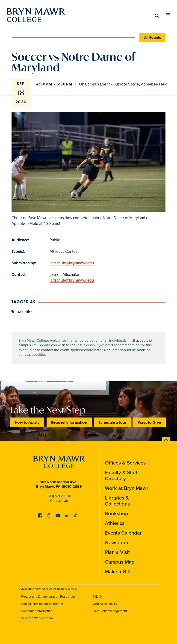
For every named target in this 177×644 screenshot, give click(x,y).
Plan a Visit (117, 552)
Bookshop (117, 513)
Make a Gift (118, 572)
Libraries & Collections (117, 501)
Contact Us (59, 501)
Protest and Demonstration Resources (48, 597)
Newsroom (117, 543)
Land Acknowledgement (110, 611)
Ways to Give (149, 422)
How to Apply (27, 422)
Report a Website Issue (37, 618)
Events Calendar (123, 533)
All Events (153, 37)
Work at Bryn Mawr (127, 488)
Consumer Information (37, 611)
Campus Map (120, 562)
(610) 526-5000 (59, 496)
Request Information (69, 422)
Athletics (25, 312)
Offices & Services (125, 463)
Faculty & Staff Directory (121, 475)
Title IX (97, 597)
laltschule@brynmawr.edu (72, 263)
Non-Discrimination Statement (42, 604)
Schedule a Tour (112, 422)
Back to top (166, 440)
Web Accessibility (105, 604)
